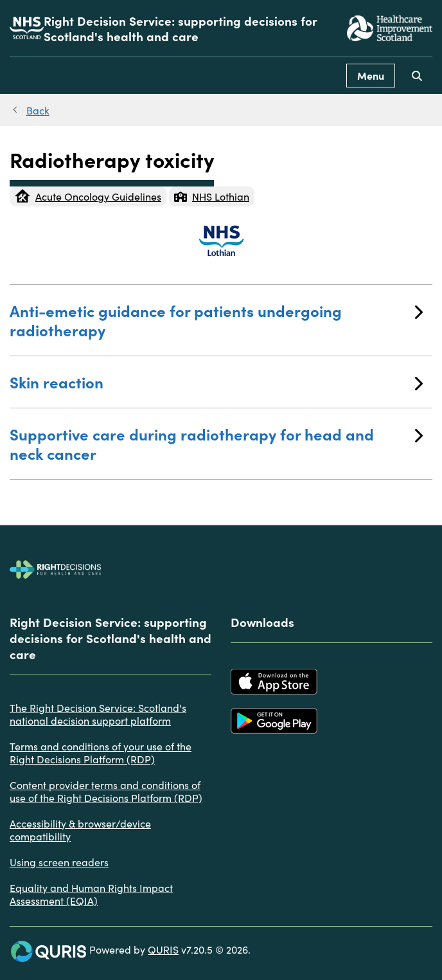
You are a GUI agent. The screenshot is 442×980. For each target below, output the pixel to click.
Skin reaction (216, 382)
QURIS (163, 949)
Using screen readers (59, 862)
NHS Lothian (212, 196)
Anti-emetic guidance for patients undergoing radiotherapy (216, 320)
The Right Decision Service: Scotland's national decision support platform (98, 714)
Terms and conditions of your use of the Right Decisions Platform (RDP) (101, 752)
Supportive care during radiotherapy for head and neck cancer (216, 443)
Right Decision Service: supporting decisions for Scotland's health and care (181, 28)
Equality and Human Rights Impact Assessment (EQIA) (91, 894)
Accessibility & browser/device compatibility (80, 830)
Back (38, 110)
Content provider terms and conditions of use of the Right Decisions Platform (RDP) (106, 791)
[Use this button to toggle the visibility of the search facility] (417, 76)
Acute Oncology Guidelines (88, 196)
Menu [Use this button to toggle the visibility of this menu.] (371, 75)
